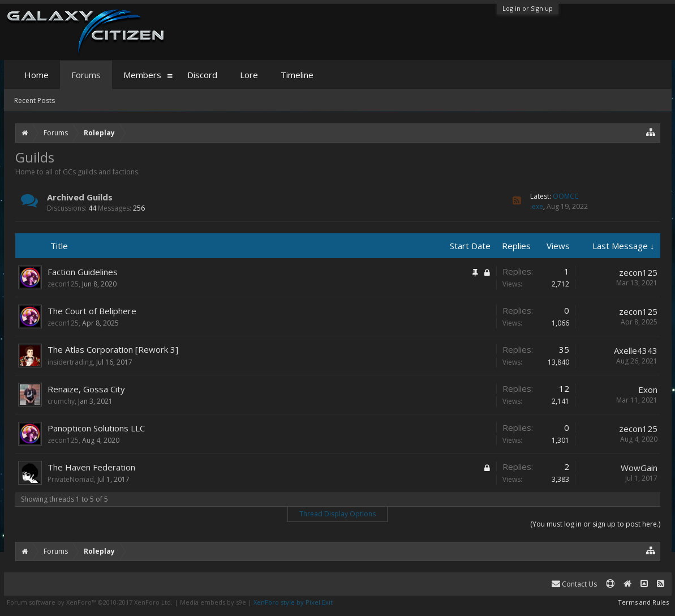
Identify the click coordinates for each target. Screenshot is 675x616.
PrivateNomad (71, 479)
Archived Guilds (80, 197)
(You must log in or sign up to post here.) (595, 524)
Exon (648, 390)
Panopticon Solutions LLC (96, 428)
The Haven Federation (91, 467)
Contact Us (574, 584)
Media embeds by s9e (213, 602)
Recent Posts (35, 100)
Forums (86, 75)
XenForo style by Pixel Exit (293, 602)
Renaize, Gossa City (86, 389)
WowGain (639, 468)
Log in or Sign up (528, 8)
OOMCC (566, 196)
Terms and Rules (643, 602)
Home (36, 75)
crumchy (61, 401)
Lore (249, 75)
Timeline (297, 75)
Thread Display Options (337, 514)
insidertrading (70, 362)
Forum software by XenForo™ (90, 602)
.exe (537, 206)
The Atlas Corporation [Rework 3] (113, 349)
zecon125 (63, 284)
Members (142, 75)
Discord (202, 75)
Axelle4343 (636, 350)
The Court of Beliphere (92, 311)
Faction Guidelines (83, 272)
